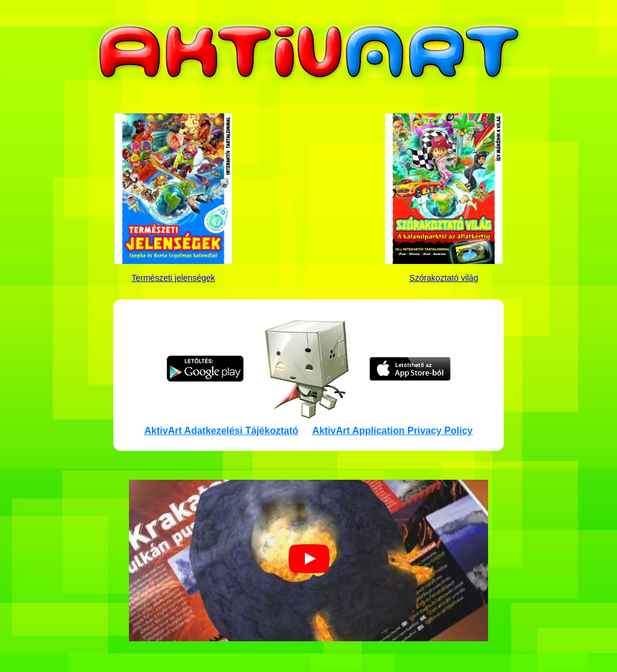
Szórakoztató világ (443, 278)
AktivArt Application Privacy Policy (392, 431)
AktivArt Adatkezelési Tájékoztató (221, 431)
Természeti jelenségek (173, 278)
